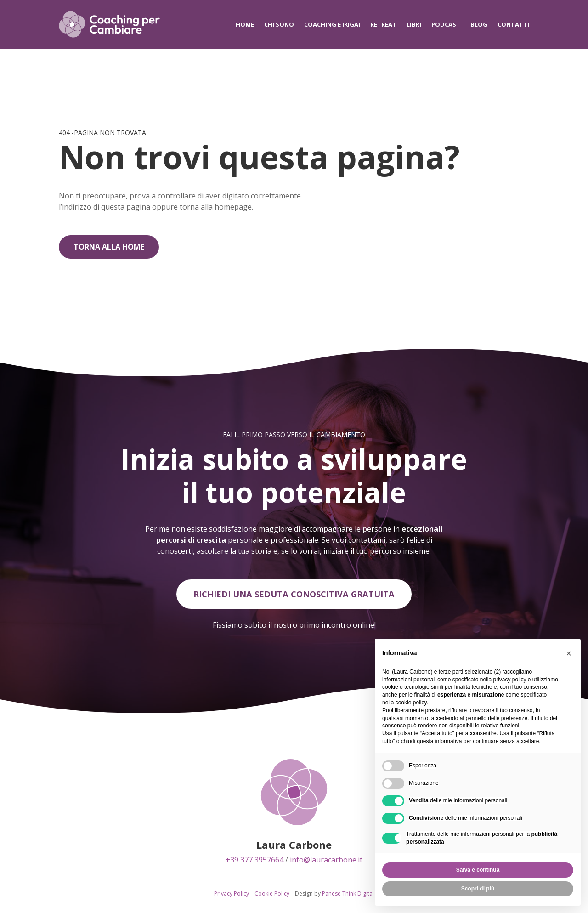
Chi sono (279, 24)
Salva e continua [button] (478, 870)
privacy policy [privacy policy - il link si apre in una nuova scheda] (509, 680)
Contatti (513, 24)
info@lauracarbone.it (326, 861)
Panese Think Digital (348, 895)
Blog (479, 24)
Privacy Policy (232, 895)
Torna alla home (109, 247)
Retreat (383, 24)
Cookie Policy (272, 895)
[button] (569, 653)
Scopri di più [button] (478, 889)
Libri (414, 24)
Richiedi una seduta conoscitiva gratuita (294, 595)
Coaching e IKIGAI (332, 24)
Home (245, 24)
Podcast (446, 24)
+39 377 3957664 (254, 861)
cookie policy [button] (411, 703)
